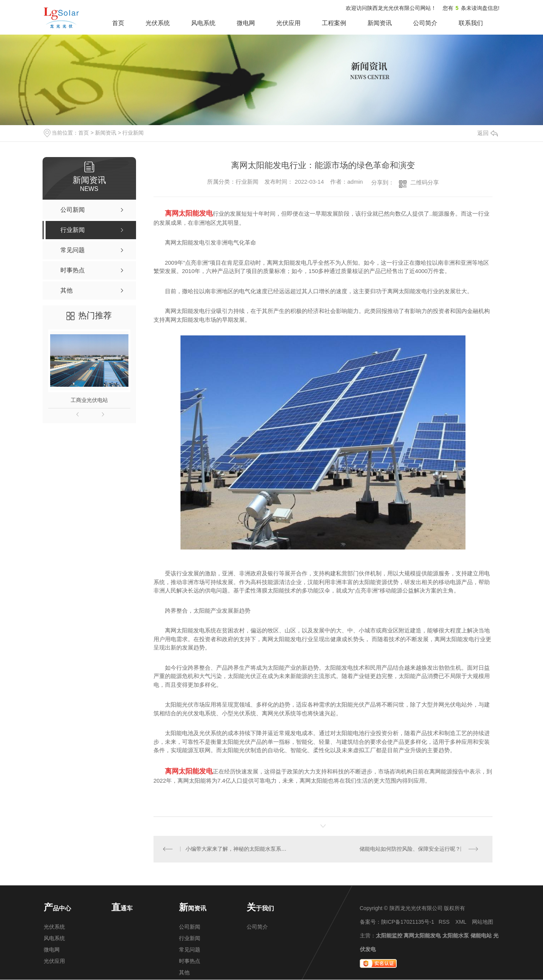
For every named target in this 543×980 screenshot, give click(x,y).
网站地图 (483, 922)
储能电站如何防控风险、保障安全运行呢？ (410, 849)
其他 (184, 973)
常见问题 (190, 950)
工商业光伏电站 (89, 400)
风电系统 (203, 23)
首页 (118, 23)
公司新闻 (190, 927)
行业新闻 (133, 133)
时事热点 (190, 961)
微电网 (246, 23)
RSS (444, 922)
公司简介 (425, 23)
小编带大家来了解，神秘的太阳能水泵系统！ (238, 849)
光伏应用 (288, 23)
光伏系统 (158, 23)
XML (461, 922)
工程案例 (334, 23)
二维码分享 (425, 182)
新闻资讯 (380, 23)
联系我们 (471, 23)
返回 (488, 133)
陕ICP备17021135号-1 (408, 922)
